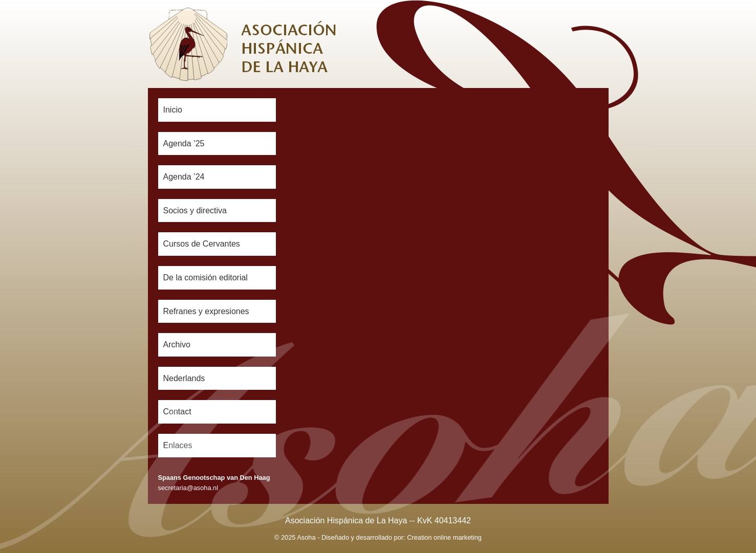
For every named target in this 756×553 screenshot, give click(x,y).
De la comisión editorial (206, 278)
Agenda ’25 (184, 143)
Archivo (177, 345)
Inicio (173, 110)
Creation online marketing (444, 537)
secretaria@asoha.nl (188, 488)
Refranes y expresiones (206, 311)
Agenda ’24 (184, 177)
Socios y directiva (195, 211)
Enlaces (178, 445)
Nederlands (184, 378)
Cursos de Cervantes (202, 244)
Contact (177, 412)
